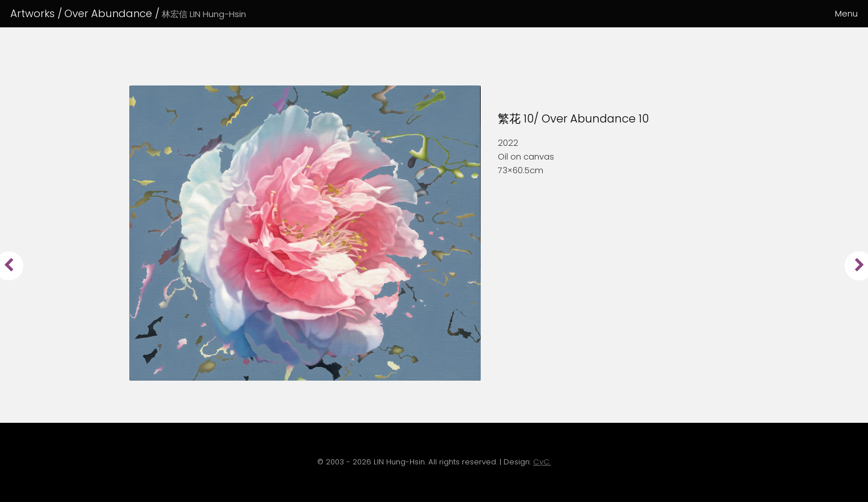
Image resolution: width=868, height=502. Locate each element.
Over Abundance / (155, 13)
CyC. (542, 462)
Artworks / (36, 13)
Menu (846, 14)
